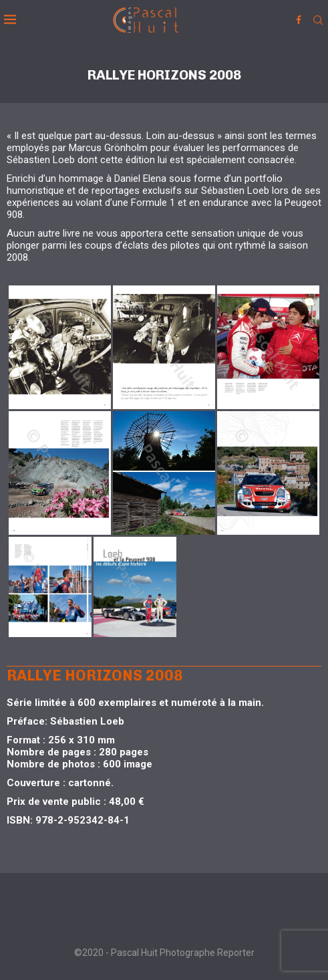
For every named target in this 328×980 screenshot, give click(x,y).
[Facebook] (299, 20)
